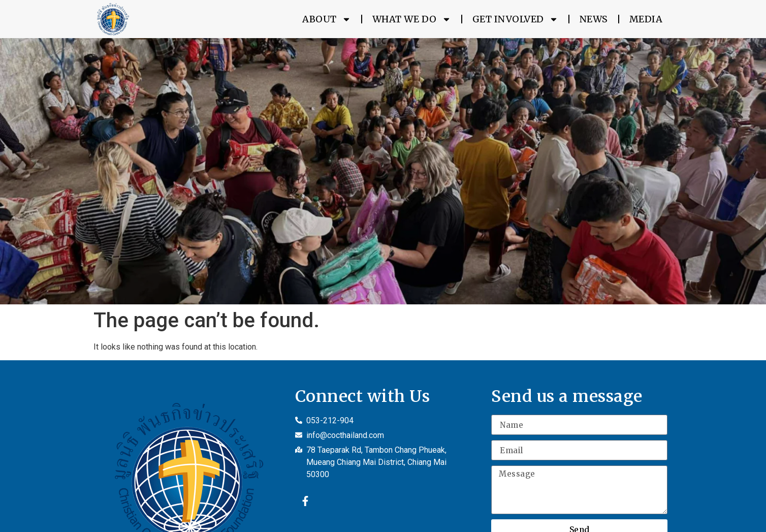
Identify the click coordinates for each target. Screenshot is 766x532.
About (327, 19)
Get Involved (515, 19)
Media (646, 19)
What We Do (412, 19)
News (594, 19)
